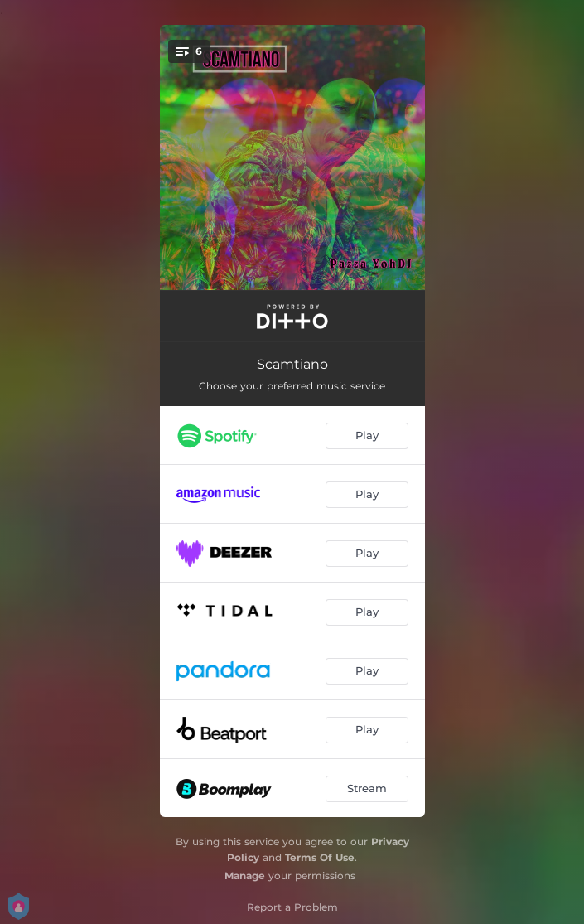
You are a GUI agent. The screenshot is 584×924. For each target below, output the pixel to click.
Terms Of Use (320, 857)
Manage (245, 876)
